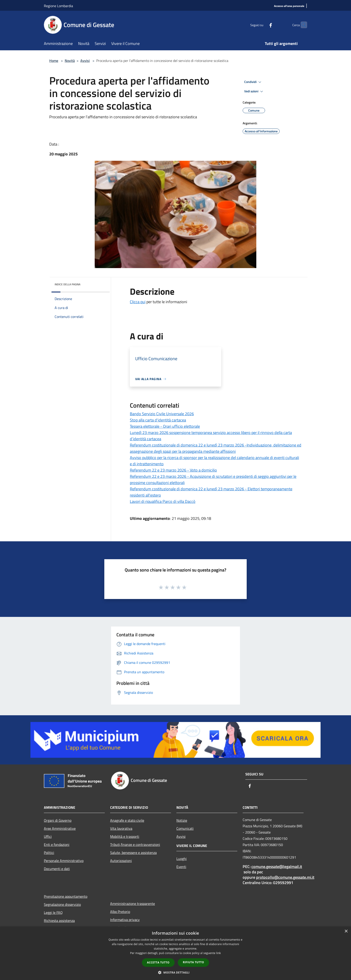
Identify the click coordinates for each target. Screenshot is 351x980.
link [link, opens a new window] (219, 953)
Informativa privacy (125, 920)
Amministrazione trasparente (133, 904)
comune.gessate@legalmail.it (277, 867)
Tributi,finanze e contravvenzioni (135, 845)
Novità (70, 61)
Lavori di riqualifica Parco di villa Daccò (163, 501)
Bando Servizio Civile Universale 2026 (162, 414)
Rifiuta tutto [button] (194, 962)
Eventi (181, 867)
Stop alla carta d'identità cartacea (158, 420)
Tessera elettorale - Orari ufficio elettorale (165, 426)
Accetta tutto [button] (158, 962)
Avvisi (85, 61)
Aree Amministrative (60, 828)
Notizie (182, 820)
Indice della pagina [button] (67, 284)
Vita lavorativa (121, 828)
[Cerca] (302, 25)
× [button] (346, 931)
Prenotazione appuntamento (66, 896)
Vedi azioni (254, 91)
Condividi (253, 82)
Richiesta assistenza (59, 921)
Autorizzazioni (121, 861)
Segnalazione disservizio (62, 904)
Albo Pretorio (120, 912)
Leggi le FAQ (53, 912)
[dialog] (175, 953)
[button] (175, 972)
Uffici (48, 836)
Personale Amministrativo (64, 861)
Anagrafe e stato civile (127, 820)
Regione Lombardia (58, 6)
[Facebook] (262, 25)
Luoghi (182, 859)
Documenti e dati (57, 869)
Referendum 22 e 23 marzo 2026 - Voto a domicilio (173, 470)
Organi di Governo (58, 820)
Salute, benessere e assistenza (133, 853)
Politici (49, 853)
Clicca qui (138, 302)
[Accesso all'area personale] (289, 6)
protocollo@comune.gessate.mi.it (285, 877)
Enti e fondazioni (57, 845)
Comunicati (185, 828)
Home (54, 61)
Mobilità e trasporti (125, 836)
